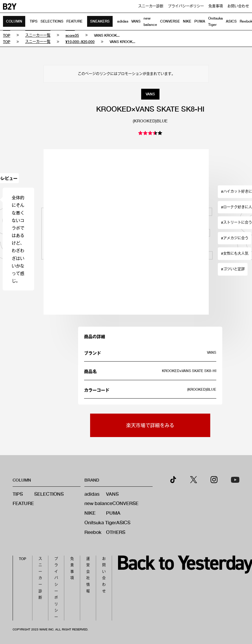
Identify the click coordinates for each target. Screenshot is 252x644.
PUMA (200, 21)
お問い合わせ (238, 6)
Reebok (93, 532)
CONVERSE (170, 21)
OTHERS (116, 532)
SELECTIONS (52, 21)
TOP (23, 559)
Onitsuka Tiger (100, 522)
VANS (136, 21)
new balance (98, 503)
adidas (123, 21)
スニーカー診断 (151, 6)
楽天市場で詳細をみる (150, 425)
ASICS (231, 21)
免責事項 (216, 6)
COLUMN (14, 21)
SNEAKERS (100, 21)
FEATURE (74, 21)
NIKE (187, 21)
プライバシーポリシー (186, 6)
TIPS (34, 21)
